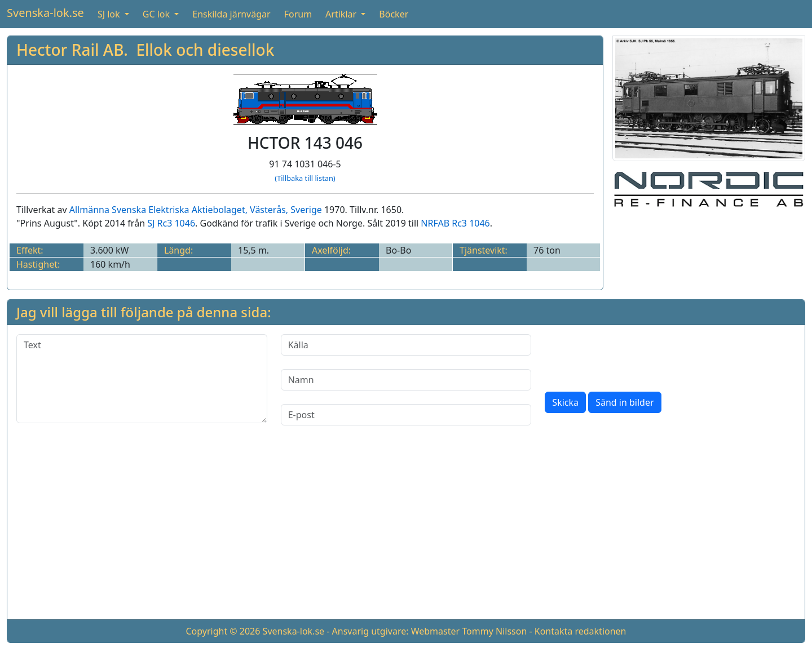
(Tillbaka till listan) (305, 178)
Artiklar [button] (342, 14)
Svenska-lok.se (45, 13)
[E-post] (406, 415)
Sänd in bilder (625, 402)
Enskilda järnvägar (231, 14)
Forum (298, 14)
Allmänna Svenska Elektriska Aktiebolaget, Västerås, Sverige (196, 210)
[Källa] (406, 345)
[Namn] (406, 380)
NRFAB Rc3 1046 (455, 223)
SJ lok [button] (110, 14)
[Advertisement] (406, 531)
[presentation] (630, 356)
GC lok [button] (157, 14)
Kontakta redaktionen (581, 631)
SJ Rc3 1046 (171, 223)
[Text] (142, 379)
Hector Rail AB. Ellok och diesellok (145, 50)
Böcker (394, 14)
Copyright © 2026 (223, 631)
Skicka (565, 402)
